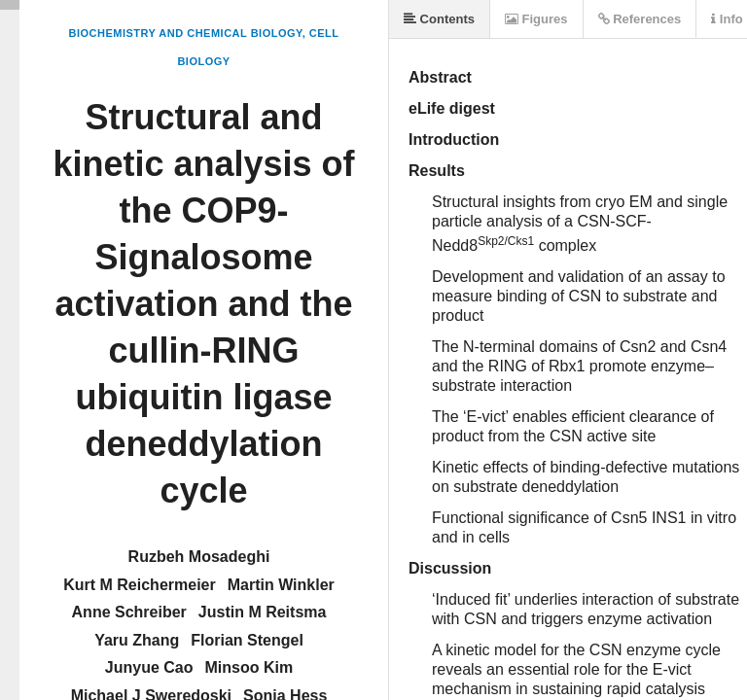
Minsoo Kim (249, 667)
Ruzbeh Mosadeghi (199, 557)
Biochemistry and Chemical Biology (185, 33)
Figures (536, 19)
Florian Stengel (247, 640)
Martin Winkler (281, 585)
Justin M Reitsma (263, 612)
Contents (439, 19)
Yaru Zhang (137, 640)
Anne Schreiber (129, 612)
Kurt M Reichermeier (140, 585)
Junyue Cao (149, 667)
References (640, 19)
